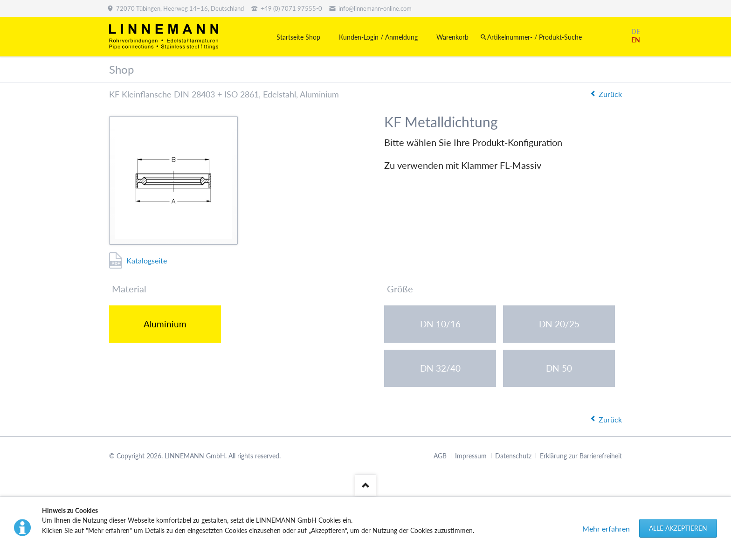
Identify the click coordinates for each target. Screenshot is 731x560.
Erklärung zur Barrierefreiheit (581, 456)
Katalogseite (147, 260)
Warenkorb (452, 37)
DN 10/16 (440, 324)
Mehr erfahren (606, 529)
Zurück (610, 94)
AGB (440, 456)
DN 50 (559, 368)
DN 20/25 (559, 324)
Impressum (471, 456)
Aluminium (165, 324)
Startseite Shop (298, 37)
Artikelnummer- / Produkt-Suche (534, 37)
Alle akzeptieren (678, 528)
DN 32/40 (440, 368)
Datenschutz (513, 456)
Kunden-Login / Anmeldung (378, 37)
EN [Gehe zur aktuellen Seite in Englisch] (636, 40)
